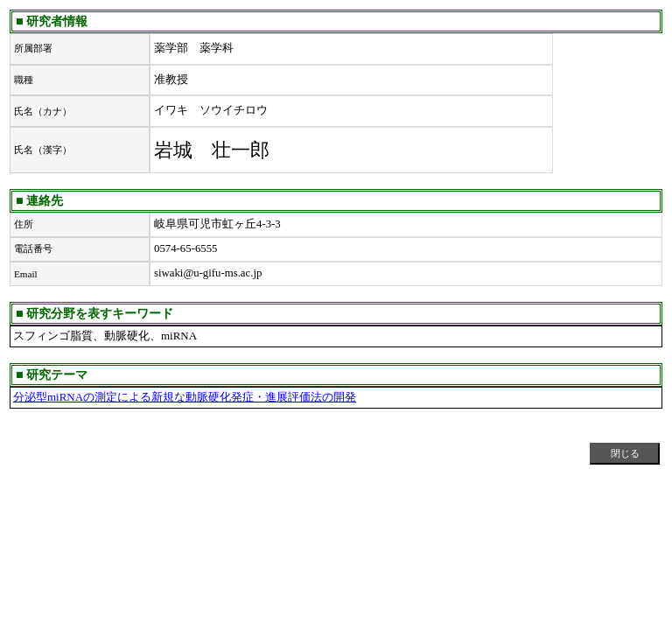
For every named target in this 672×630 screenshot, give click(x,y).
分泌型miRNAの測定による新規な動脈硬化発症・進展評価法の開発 (185, 397)
